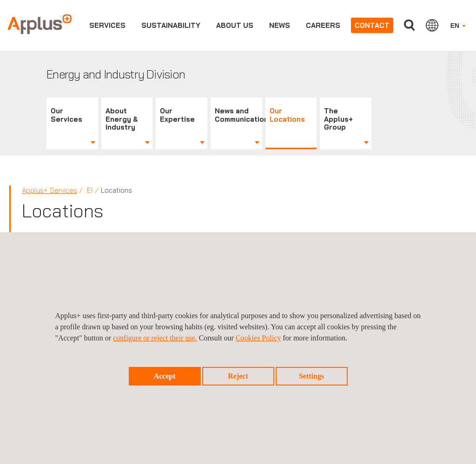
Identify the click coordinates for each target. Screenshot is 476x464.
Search (410, 25)
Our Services (66, 115)
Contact (372, 25)
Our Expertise (177, 115)
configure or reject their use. (155, 338)
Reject (238, 376)
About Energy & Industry (122, 119)
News (280, 25)
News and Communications (238, 115)
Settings (311, 376)
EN (458, 26)
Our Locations (287, 115)
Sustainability (171, 25)
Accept (164, 376)
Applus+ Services (50, 190)
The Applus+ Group (338, 119)
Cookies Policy (258, 338)
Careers (323, 25)
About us (235, 25)
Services (107, 25)
